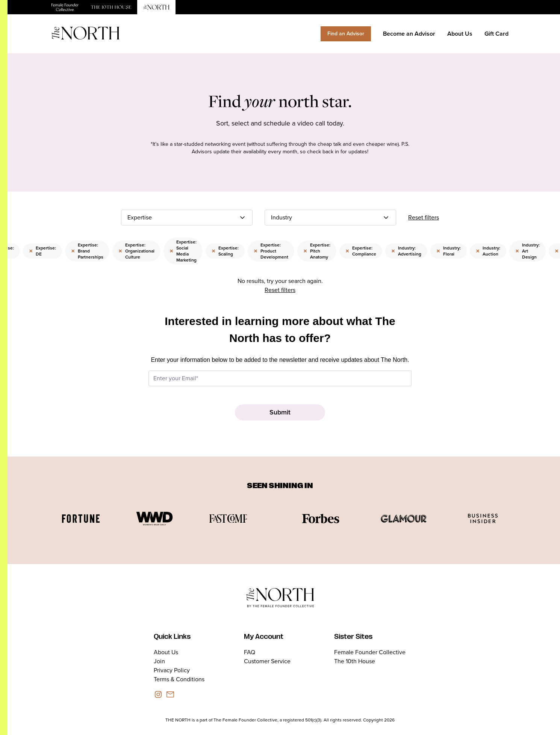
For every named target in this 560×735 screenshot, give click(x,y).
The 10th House (355, 661)
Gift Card (496, 34)
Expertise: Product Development (271, 251)
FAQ (250, 652)
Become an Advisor (409, 34)
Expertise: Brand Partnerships (87, 251)
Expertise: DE (42, 251)
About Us (460, 34)
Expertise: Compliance (361, 251)
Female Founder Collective (370, 652)
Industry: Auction (488, 251)
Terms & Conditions (179, 679)
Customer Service (267, 661)
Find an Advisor (346, 34)
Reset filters (424, 217)
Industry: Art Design (527, 251)
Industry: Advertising (406, 251)
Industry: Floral (449, 251)
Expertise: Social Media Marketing (183, 251)
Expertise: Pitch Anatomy (317, 251)
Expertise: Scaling (225, 251)
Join (159, 661)
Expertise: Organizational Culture (136, 251)
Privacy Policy (172, 670)
